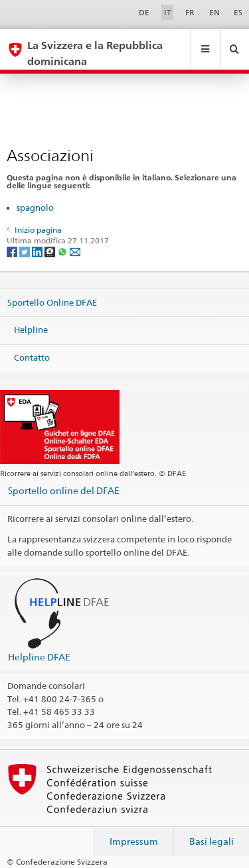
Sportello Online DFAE (52, 302)
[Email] (75, 252)
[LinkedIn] (38, 252)
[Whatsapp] (63, 252)
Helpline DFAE (39, 657)
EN (214, 12)
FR (190, 12)
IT (168, 12)
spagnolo (35, 208)
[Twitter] (26, 252)
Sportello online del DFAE (64, 490)
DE (144, 12)
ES (238, 12)
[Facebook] (13, 252)
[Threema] (51, 252)
